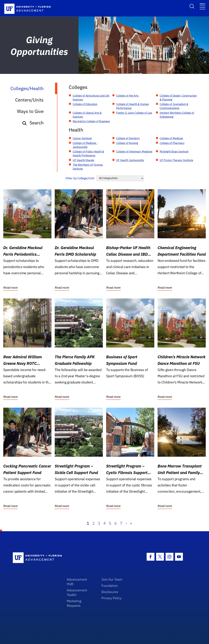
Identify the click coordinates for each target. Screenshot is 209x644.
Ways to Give (30, 111)
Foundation (110, 586)
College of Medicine (171, 138)
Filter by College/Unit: (80, 178)
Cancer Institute (82, 138)
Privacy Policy (111, 598)
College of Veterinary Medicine (134, 152)
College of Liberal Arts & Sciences (87, 115)
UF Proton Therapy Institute (176, 160)
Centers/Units (29, 100)
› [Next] (126, 523)
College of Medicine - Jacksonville (85, 145)
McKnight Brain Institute (174, 152)
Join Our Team (112, 579)
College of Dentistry (128, 138)
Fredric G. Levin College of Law (134, 113)
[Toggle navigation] (202, 6)
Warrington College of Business (91, 121)
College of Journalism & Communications (174, 106)
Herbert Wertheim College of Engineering (177, 115)
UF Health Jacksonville (130, 160)
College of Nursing (127, 143)
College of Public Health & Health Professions (88, 153)
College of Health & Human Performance (133, 106)
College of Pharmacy (172, 143)
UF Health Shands (83, 160)
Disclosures (110, 592)
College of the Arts (127, 96)
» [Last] (131, 523)
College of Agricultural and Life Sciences (91, 98)
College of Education (85, 104)
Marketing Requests (74, 603)
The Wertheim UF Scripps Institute (88, 167)
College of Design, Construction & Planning (178, 98)
